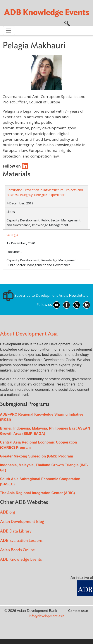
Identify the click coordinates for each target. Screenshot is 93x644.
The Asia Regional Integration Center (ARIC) (37, 493)
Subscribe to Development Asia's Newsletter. (45, 295)
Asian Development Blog (22, 522)
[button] (67, 23)
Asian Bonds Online (17, 550)
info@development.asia (47, 616)
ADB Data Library (16, 531)
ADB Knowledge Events (21, 559)
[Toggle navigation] (9, 31)
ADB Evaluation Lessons (21, 541)
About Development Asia (29, 334)
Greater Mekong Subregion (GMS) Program (37, 456)
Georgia (12, 235)
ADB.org (8, 512)
